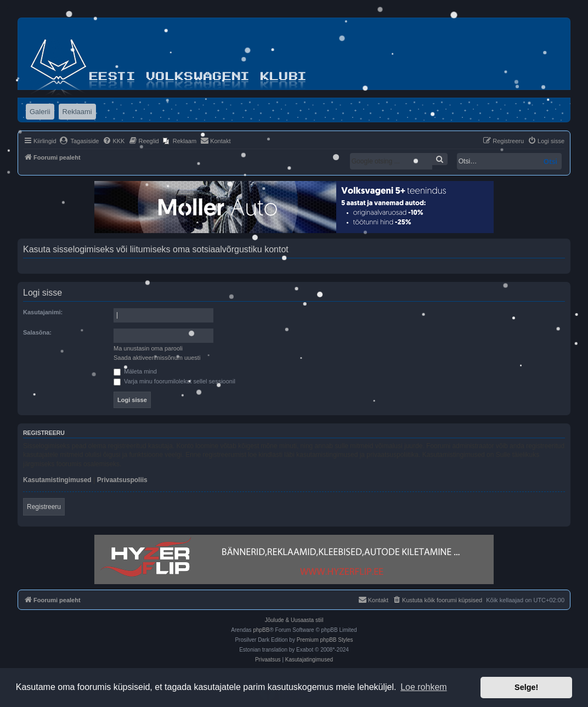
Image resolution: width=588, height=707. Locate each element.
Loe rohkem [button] (424, 687)
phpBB (261, 630)
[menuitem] (79, 141)
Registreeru (44, 507)
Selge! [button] (526, 687)
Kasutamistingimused (57, 480)
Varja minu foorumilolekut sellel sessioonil (174, 381)
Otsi (550, 161)
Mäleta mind (135, 371)
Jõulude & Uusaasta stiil (294, 620)
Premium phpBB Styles (325, 640)
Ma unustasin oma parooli (148, 348)
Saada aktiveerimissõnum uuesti (157, 358)
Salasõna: (37, 332)
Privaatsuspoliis (122, 480)
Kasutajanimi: (43, 312)
